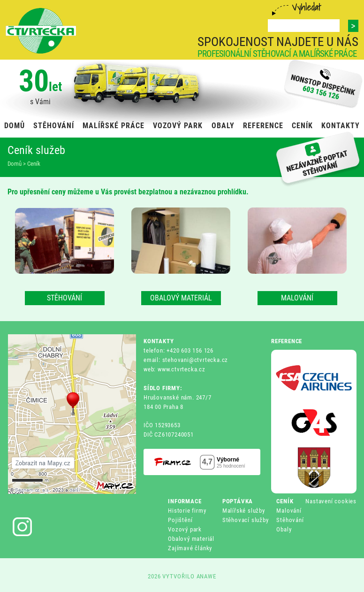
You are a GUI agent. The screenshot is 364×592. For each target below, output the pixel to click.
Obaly (284, 529)
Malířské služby (244, 511)
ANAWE (207, 576)
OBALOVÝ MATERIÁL (181, 298)
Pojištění (180, 520)
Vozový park (185, 529)
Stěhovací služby (246, 520)
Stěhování (290, 520)
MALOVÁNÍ (297, 298)
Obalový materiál (191, 539)
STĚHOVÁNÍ (64, 298)
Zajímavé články (190, 548)
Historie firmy (187, 511)
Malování (289, 511)
